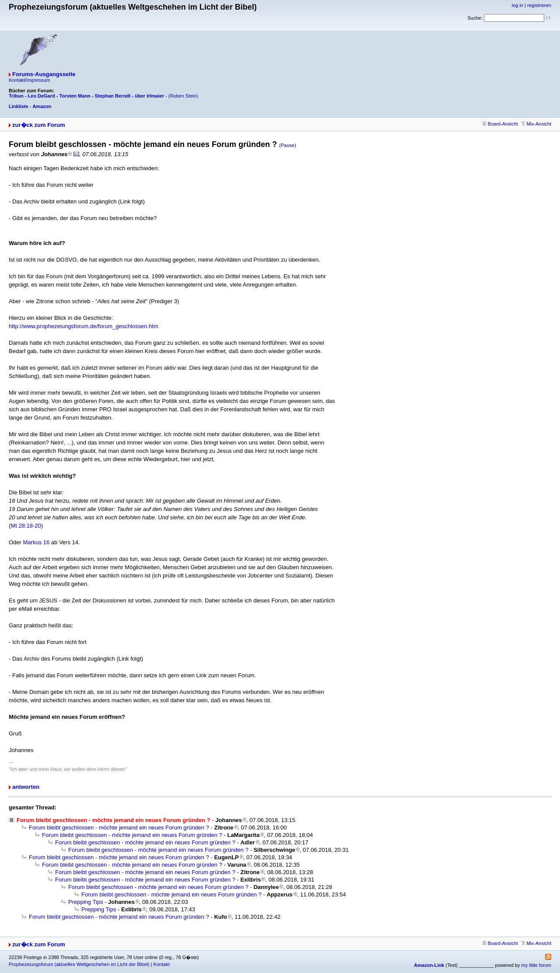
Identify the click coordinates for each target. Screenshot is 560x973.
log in (518, 5)
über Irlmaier (149, 96)
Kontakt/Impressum (30, 80)
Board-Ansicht (500, 124)
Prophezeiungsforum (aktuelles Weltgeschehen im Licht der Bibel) (79, 964)
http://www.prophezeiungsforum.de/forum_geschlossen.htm (84, 326)
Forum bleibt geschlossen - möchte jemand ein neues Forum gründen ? (119, 828)
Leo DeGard (41, 96)
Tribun (16, 96)
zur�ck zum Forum (39, 125)
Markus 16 (37, 542)
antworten (26, 787)
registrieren (539, 5)
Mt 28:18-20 (26, 526)
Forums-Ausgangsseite (44, 74)
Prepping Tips (86, 902)
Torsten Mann (75, 96)
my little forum (536, 965)
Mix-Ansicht (536, 124)
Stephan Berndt (113, 96)
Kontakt (161, 964)
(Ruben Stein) (183, 96)
